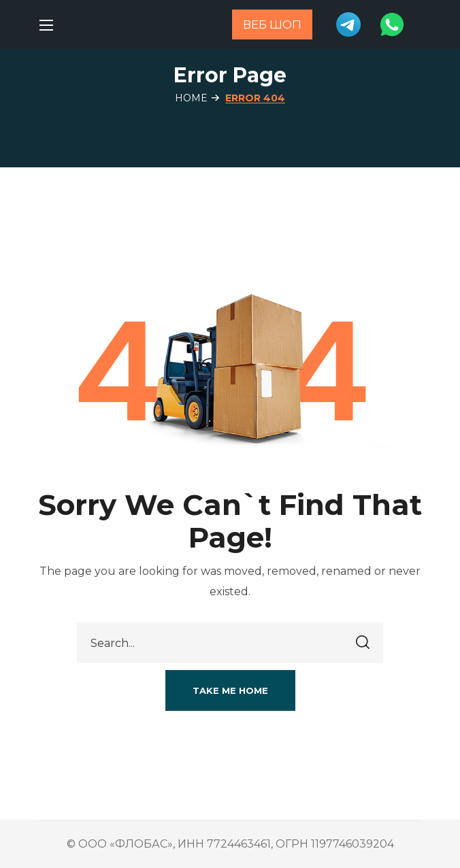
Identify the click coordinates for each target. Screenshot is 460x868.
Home (191, 98)
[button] (230, 690)
